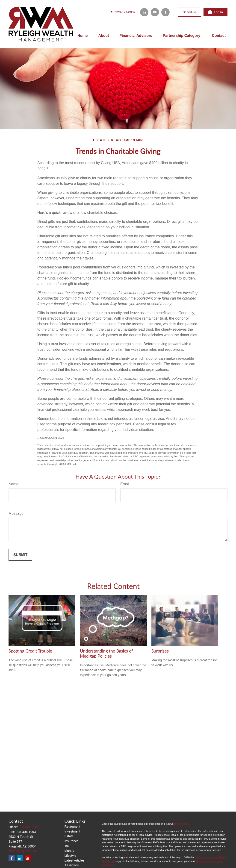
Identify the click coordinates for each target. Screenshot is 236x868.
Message (16, 513)
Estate (69, 836)
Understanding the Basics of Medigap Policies (106, 653)
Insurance (72, 841)
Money (69, 851)
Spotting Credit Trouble (30, 651)
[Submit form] (20, 555)
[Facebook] (165, 12)
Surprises (160, 651)
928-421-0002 (123, 12)
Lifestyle (70, 856)
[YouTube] (155, 12)
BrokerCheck (182, 824)
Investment (72, 831)
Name (13, 484)
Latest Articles (75, 860)
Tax (67, 846)
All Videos (72, 865)
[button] (83, 36)
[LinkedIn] (144, 12)
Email (125, 484)
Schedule (189, 12)
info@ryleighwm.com (24, 851)
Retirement (72, 827)
